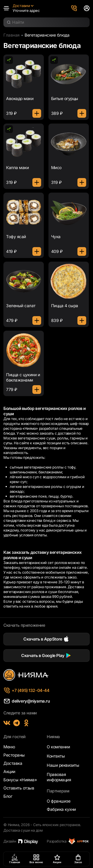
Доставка (13, 763)
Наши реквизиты (63, 765)
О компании (58, 747)
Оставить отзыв (19, 788)
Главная (11, 35)
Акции (9, 772)
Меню (9, 747)
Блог (8, 796)
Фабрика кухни (61, 809)
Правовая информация (59, 777)
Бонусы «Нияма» (20, 780)
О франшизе (59, 801)
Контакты (56, 756)
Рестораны (14, 755)
